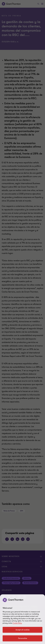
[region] (22, 619)
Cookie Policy (17, 623)
